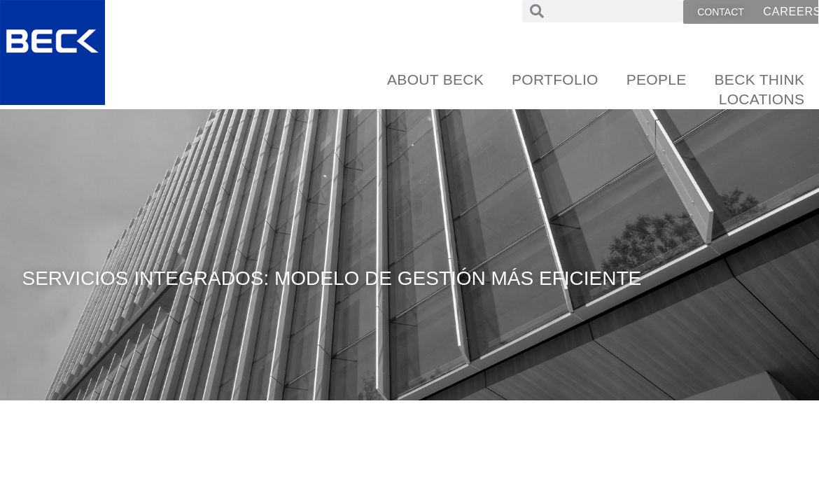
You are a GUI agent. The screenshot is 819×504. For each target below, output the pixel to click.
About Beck (435, 79)
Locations (762, 99)
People (657, 79)
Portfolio (555, 79)
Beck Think (760, 79)
